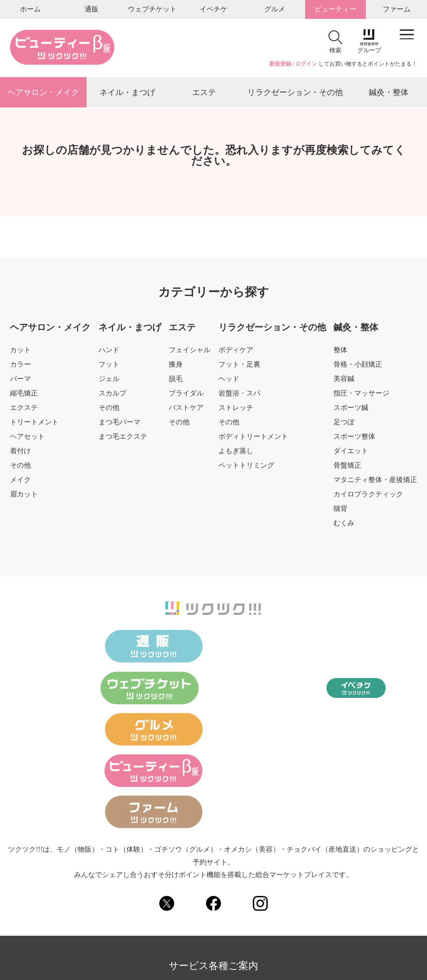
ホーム (30, 9)
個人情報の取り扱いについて (241, 850)
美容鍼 (344, 381)
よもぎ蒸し (236, 453)
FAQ (248, 890)
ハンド (109, 352)
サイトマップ (93, 850)
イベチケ (213, 9)
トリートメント (34, 424)
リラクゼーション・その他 (295, 93)
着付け (20, 453)
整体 (340, 352)
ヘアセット (27, 439)
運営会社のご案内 (160, 890)
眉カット (24, 496)
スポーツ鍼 (351, 410)
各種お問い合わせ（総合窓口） (83, 870)
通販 (92, 9)
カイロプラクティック (368, 496)
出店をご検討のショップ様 (351, 870)
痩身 (176, 367)
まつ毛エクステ (123, 439)
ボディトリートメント (253, 439)
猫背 (340, 511)
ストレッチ (236, 410)
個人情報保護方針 (155, 850)
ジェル (109, 381)
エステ (204, 93)
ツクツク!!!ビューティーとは (190, 870)
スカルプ (112, 395)
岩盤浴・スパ (239, 395)
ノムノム (281, 890)
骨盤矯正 (347, 468)
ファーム (397, 9)
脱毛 (176, 381)
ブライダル (186, 395)
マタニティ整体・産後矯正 (375, 482)
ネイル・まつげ (127, 93)
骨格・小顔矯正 (358, 367)
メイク (20, 482)
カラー (20, 367)
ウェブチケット (152, 9)
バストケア (186, 410)
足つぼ (344, 424)
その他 (20, 468)
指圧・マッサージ (361, 395)
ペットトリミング (246, 468)
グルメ (275, 9)
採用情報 (214, 890)
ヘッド (229, 381)
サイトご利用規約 (327, 850)
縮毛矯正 (24, 395)
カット (20, 352)
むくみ (344, 525)
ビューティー (335, 9)
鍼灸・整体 (389, 93)
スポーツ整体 (354, 439)
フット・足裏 (239, 367)
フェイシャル (190, 352)
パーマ (20, 381)
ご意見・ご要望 (272, 870)
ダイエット (351, 453)
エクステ (24, 410)
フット (109, 367)
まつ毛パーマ (119, 424)
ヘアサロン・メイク (43, 93)
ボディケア (236, 352)
